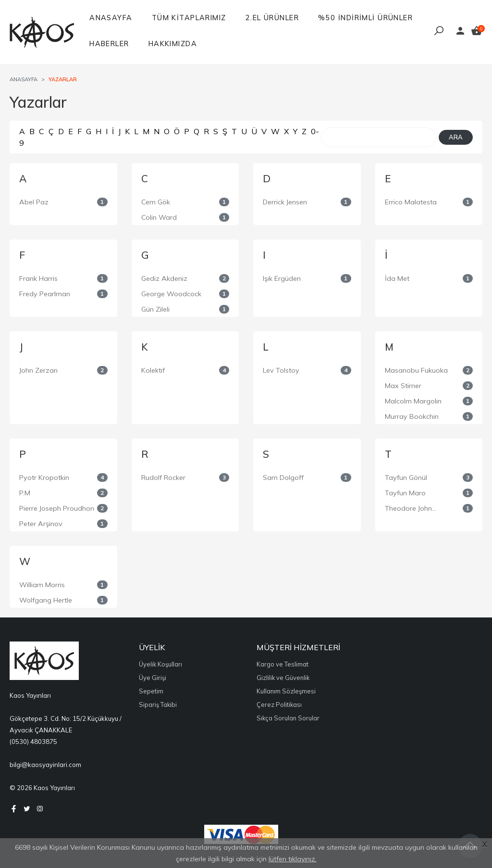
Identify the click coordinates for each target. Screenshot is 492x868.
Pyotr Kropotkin (44, 478)
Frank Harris (38, 278)
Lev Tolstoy (281, 370)
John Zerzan (38, 370)
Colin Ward (159, 217)
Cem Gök (156, 202)
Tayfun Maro (405, 493)
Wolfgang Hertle (46, 600)
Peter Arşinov (41, 524)
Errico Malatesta (411, 202)
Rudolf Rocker (163, 478)
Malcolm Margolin (413, 401)
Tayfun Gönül (406, 478)
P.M (25, 493)
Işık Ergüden (282, 278)
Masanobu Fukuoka (416, 370)
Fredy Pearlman (45, 294)
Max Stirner (403, 386)
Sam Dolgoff (283, 478)
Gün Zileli (155, 309)
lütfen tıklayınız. (293, 859)
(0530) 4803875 (33, 742)
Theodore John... (411, 508)
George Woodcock (171, 294)
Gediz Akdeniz (164, 278)
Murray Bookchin (412, 416)
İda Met (397, 278)
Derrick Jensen (285, 202)
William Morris (42, 585)
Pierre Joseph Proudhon (57, 508)
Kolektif (153, 370)
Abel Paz (34, 202)
